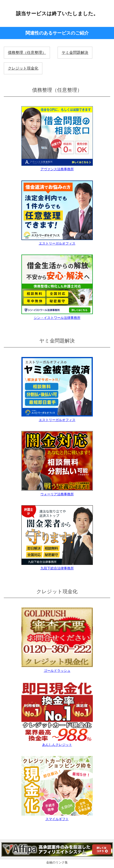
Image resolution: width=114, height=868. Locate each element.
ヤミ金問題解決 (75, 53)
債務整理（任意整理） (27, 53)
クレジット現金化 (23, 68)
